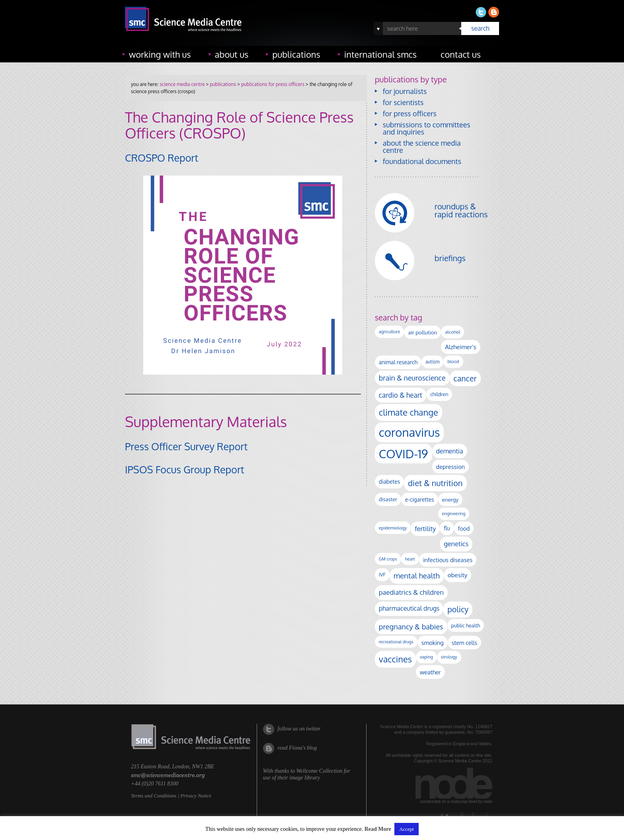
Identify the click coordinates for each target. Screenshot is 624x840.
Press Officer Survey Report (186, 446)
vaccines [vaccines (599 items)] (395, 659)
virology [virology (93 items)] (449, 657)
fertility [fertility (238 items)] (425, 528)
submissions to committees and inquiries (427, 128)
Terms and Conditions (154, 796)
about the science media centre (422, 147)
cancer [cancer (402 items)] (465, 378)
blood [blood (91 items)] (453, 361)
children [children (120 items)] (439, 394)
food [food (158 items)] (464, 528)
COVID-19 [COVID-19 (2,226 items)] (404, 454)
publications (296, 54)
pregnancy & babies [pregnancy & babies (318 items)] (411, 626)
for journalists (405, 91)
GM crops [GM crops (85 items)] (388, 559)
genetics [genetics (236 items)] (456, 544)
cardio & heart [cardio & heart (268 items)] (401, 395)
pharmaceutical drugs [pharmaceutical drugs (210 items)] (409, 608)
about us (232, 54)
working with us (160, 54)
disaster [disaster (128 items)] (388, 499)
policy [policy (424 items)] (458, 609)
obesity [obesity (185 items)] (458, 575)
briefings (450, 258)
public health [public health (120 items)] (466, 625)
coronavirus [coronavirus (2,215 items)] (409, 432)
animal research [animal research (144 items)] (398, 362)
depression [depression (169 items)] (450, 467)
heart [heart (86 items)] (410, 559)
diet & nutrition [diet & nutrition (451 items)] (435, 483)
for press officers (410, 113)
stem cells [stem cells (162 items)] (464, 643)
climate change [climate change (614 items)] (409, 412)
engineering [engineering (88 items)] (454, 514)
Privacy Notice (196, 796)
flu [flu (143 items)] (447, 528)
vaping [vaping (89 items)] (426, 657)
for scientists (403, 102)
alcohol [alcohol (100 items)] (452, 332)
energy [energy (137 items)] (450, 499)
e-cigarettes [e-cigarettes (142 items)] (420, 499)
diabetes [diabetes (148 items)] (389, 482)
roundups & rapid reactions (461, 210)
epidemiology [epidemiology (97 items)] (393, 528)
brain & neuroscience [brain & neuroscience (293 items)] (412, 378)
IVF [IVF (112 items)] (382, 574)
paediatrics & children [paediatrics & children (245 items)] (411, 592)
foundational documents (422, 161)
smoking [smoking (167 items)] (433, 643)
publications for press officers (273, 84)
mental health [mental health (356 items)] (417, 575)
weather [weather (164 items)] (430, 672)
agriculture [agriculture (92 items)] (390, 332)
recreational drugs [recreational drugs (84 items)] (396, 642)
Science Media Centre (182, 84)
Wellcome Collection (319, 771)
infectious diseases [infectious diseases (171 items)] (448, 560)
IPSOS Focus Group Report (185, 469)
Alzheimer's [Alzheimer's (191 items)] (460, 347)
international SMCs (380, 54)
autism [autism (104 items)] (433, 362)
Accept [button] (407, 829)
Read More (378, 829)
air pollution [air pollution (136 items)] (422, 332)
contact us (461, 54)
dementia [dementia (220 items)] (450, 451)
